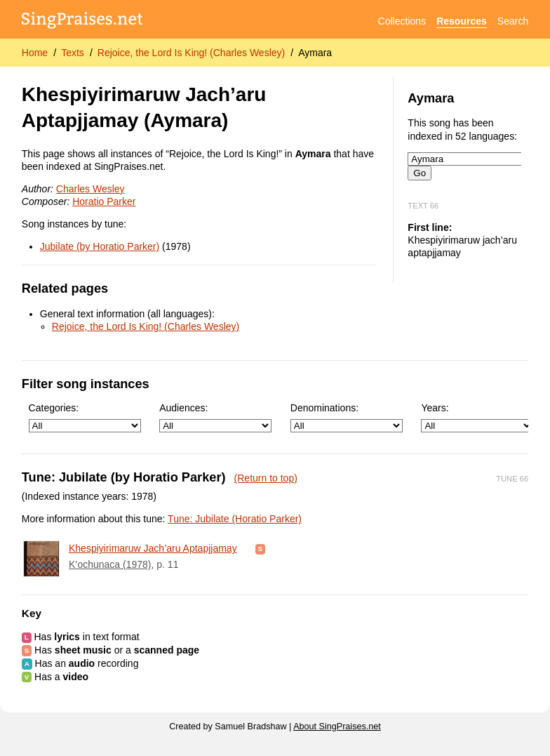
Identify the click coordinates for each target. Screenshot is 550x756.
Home (35, 53)
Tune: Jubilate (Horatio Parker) (235, 519)
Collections (402, 21)
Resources (462, 21)
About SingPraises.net (337, 727)
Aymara (315, 53)
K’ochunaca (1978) (110, 564)
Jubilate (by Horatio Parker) (100, 246)
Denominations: (347, 417)
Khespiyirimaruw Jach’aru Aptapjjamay (153, 548)
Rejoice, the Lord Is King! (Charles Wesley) (191, 53)
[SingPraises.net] (82, 21)
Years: (477, 417)
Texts (73, 53)
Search (513, 21)
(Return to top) (266, 478)
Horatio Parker (104, 201)
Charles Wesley (90, 189)
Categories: (85, 417)
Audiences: (215, 417)
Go (420, 173)
